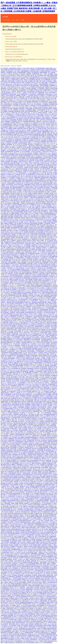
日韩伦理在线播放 (9, 185)
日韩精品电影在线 (28, 394)
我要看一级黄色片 (50, 602)
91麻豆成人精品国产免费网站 (8, 400)
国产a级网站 (30, 81)
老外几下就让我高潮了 (40, 325)
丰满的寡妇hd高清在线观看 (11, 330)
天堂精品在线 (7, 325)
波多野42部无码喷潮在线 (46, 331)
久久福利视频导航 (23, 90)
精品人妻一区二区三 (9, 297)
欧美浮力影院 (13, 341)
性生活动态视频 (41, 407)
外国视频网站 (42, 150)
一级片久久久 (3, 556)
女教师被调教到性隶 (31, 499)
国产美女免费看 (19, 146)
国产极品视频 (9, 450)
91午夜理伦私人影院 (45, 502)
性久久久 (8, 554)
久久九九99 (32, 579)
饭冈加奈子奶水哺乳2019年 (19, 406)
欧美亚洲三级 (49, 482)
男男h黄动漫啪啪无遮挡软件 (28, 475)
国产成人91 (46, 552)
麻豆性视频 (3, 378)
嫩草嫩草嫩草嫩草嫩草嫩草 (51, 634)
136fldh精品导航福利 (36, 147)
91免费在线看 (38, 121)
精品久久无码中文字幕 (25, 85)
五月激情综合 (42, 272)
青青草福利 (23, 78)
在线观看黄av (32, 371)
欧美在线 (31, 183)
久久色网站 (38, 522)
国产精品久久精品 (42, 549)
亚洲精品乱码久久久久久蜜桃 (23, 225)
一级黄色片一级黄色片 (29, 163)
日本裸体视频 (22, 255)
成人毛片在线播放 (41, 430)
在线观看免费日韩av (32, 423)
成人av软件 (43, 206)
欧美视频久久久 (30, 637)
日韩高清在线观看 (7, 509)
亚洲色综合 (29, 73)
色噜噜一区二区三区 (32, 200)
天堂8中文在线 (54, 90)
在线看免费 (44, 133)
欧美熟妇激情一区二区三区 (19, 378)
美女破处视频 (49, 206)
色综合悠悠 (26, 483)
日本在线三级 (33, 271)
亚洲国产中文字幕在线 (31, 241)
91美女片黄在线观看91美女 (12, 307)
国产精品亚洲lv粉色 (38, 637)
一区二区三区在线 (43, 373)
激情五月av (29, 595)
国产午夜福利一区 (38, 117)
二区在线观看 (17, 174)
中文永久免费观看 (37, 104)
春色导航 (49, 373)
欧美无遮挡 (44, 143)
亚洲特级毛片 (51, 506)
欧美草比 (46, 353)
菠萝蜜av (24, 360)
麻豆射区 (8, 157)
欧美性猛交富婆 (11, 140)
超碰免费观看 (45, 276)
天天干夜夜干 (49, 218)
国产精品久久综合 (17, 272)
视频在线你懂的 (32, 146)
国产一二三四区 (40, 111)
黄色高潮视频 (40, 592)
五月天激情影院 (30, 90)
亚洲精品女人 (3, 73)
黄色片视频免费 (6, 341)
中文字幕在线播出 (41, 88)
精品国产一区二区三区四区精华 (42, 381)
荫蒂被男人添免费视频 (13, 353)
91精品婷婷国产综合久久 (11, 118)
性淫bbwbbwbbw (19, 440)
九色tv (3, 85)
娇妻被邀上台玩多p (20, 252)
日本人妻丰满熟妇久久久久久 (32, 424)
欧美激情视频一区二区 (22, 166)
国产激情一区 (27, 315)
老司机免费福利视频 (44, 309)
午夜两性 (3, 80)
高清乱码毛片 (12, 130)
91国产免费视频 (32, 249)
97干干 (45, 426)
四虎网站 (21, 199)
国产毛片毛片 (41, 126)
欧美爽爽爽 (46, 311)
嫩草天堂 (41, 212)
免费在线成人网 (14, 264)
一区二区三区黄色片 (37, 143)
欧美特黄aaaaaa (29, 357)
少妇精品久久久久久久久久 (12, 299)
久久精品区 (41, 370)
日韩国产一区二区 (53, 190)
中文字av (35, 342)
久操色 (42, 295)
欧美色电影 (51, 546)
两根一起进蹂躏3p (51, 299)
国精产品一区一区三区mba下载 (20, 153)
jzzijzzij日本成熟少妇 (32, 94)
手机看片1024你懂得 (39, 569)
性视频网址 (12, 215)
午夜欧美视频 (51, 104)
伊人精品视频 (34, 607)
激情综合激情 (6, 492)
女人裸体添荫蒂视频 (41, 110)
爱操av (5, 212)
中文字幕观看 (53, 587)
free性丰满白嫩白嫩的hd (43, 167)
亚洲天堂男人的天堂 (11, 457)
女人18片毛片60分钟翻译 (8, 482)
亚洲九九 (11, 278)
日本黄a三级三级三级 (52, 129)
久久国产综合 (54, 209)
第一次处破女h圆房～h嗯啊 (25, 149)
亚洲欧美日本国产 (16, 462)
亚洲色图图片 (16, 110)
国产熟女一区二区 (37, 434)
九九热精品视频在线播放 (14, 315)
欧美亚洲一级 (11, 139)
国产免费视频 (22, 186)
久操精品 (34, 521)
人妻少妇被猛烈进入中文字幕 (38, 470)
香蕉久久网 (31, 430)
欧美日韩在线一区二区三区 (38, 529)
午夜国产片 (34, 604)
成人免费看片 (34, 318)
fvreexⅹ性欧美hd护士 (44, 103)
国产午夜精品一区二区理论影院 (19, 74)
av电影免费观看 (48, 470)
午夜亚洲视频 (36, 588)
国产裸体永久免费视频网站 (25, 404)
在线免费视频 (9, 601)
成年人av (54, 450)
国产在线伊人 (24, 455)
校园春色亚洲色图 (36, 631)
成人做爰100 (21, 236)
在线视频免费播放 (13, 542)
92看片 (9, 103)
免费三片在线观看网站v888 (12, 117)
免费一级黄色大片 (35, 150)
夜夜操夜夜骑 (3, 423)
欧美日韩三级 (54, 106)
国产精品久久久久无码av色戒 (33, 103)
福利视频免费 (9, 73)
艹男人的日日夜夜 (17, 344)
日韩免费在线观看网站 (23, 143)
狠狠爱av (9, 411)
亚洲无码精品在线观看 (7, 106)
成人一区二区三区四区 (19, 510)
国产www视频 (39, 190)
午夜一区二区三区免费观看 (13, 581)
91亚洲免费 (26, 167)
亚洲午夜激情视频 (42, 233)
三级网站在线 (44, 208)
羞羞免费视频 (8, 121)
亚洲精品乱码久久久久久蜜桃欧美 (24, 292)
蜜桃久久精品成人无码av (6, 417)
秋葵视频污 (13, 238)
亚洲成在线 (4, 522)
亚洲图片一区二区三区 (29, 213)
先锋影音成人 (37, 154)
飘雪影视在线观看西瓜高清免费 (16, 275)
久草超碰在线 (29, 396)
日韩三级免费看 (18, 604)
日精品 (53, 400)
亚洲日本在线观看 (6, 187)
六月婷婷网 (45, 427)
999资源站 (19, 620)
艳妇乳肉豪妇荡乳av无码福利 (22, 249)
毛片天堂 (26, 465)
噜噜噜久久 (19, 338)
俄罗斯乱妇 (48, 533)
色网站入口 (45, 582)
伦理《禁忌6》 (11, 572)
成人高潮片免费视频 (28, 134)
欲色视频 (2, 78)
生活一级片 (30, 594)
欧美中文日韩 (6, 279)
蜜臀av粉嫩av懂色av (19, 215)
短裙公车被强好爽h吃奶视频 (31, 111)
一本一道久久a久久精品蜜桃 (36, 113)
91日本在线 (25, 150)
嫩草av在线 (30, 192)
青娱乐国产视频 (50, 141)
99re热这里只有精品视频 (17, 205)
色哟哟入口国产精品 (51, 133)
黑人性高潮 (18, 195)
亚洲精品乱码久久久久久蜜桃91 (39, 123)
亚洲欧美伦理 (34, 506)
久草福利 (9, 251)
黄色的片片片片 (16, 608)
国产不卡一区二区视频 (36, 393)
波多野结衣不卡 (35, 391)
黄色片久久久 (8, 202)
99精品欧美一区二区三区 (36, 344)
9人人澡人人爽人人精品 (9, 137)
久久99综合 (49, 154)
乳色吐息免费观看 (34, 223)
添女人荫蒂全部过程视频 (47, 108)
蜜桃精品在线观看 (54, 75)
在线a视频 (29, 147)
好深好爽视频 (18, 269)
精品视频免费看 (28, 245)
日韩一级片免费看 (18, 223)
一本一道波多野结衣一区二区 (7, 220)
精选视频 (35, 107)
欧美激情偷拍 (43, 147)
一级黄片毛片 (49, 409)
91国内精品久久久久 (27, 584)
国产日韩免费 (40, 297)
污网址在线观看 (12, 624)
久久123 (7, 354)
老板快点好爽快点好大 (23, 162)
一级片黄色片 (53, 614)
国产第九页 (31, 177)
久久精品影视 (49, 81)
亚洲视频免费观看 (31, 635)
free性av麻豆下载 (25, 444)
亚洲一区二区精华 (29, 98)
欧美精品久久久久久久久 (16, 87)
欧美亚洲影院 (35, 348)
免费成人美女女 (29, 377)
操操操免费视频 (13, 120)
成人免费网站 (50, 140)
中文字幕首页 (44, 271)
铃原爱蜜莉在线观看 (45, 177)
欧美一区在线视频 (41, 465)
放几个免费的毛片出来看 (21, 426)
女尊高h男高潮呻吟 (6, 590)
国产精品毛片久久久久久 (50, 279)
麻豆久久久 (14, 360)
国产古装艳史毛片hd (45, 256)
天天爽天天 (36, 347)
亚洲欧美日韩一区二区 (18, 363)
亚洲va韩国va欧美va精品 (29, 350)
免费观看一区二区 (31, 536)
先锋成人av (27, 638)
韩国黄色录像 (53, 301)
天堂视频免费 (8, 228)
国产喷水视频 (3, 271)
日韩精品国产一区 (4, 150)
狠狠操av (29, 502)
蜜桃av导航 (38, 80)
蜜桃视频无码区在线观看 (35, 225)
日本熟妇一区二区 (50, 216)
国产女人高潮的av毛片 (51, 439)
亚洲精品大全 (23, 568)
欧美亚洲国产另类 (36, 420)
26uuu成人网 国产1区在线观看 (33, 262)
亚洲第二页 (40, 568)
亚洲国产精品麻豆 (11, 81)
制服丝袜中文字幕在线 (38, 90)
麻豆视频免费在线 (18, 584)
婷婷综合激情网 (42, 159)
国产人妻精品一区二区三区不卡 (24, 367)
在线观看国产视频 (28, 274)
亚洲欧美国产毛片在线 (10, 85)
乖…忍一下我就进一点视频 (41, 641)
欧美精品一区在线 (42, 584)
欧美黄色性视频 (18, 443)
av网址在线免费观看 (34, 139)
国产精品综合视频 (22, 301)
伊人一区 (52, 281)
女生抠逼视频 (28, 83)
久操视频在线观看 (41, 94)
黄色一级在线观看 (12, 83)
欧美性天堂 (25, 635)
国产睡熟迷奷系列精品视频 (10, 249)
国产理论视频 (31, 231)
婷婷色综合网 (32, 577)
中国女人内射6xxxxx (50, 225)
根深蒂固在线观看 (20, 238)
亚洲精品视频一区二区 (32, 485)
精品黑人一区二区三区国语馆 (28, 289)
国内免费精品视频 (47, 317)
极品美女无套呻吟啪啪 (23, 416)
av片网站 (11, 308)
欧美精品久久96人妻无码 (23, 578)
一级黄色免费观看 (4, 353)
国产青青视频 (45, 446)
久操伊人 (35, 430)
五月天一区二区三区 (7, 173)
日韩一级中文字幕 (20, 100)
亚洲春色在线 (7, 612)
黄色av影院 (52, 151)
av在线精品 (3, 71)
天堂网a (19, 542)
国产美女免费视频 (53, 378)
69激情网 (4, 414)
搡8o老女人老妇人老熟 (6, 387)
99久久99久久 (35, 274)
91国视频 (23, 528)
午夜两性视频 (55, 394)
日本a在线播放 (44, 140)
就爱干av (3, 243)
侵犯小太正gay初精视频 (15, 371)
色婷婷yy (13, 631)
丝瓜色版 (24, 241)
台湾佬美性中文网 (7, 410)
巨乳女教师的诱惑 (35, 73)
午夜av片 (35, 526)
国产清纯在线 (22, 110)
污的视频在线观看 (16, 203)
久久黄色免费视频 (17, 331)
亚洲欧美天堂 (46, 212)
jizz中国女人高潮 (6, 584)
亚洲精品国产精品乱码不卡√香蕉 (42, 127)
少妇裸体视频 (21, 274)
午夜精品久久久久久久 (6, 91)
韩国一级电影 (54, 196)
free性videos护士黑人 (36, 256)
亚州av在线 (26, 200)
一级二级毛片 (6, 434)
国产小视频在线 (47, 197)
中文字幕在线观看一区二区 (36, 488)
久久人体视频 (54, 430)
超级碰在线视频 (8, 567)
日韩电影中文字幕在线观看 (25, 558)
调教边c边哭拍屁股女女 (37, 463)
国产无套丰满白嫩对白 (31, 544)
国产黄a (3, 297)
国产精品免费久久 (21, 243)
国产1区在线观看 (31, 479)
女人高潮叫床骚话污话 (8, 104)
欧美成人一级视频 (35, 243)
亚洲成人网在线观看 (38, 360)
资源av (48, 143)
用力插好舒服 (52, 565)
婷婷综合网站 (42, 304)
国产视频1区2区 (25, 140)
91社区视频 (41, 264)
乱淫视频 (41, 508)
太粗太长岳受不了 (50, 186)
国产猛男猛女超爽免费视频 (39, 192)
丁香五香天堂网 (34, 473)
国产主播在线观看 (31, 160)
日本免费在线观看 (12, 426)
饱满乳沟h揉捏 (17, 311)
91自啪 (8, 533)
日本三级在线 (41, 246)
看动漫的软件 (11, 116)
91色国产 (38, 528)
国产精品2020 (7, 546)
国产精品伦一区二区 (41, 307)
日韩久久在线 (3, 299)
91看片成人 (34, 242)
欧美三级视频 (44, 321)
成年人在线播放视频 (27, 449)
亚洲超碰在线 (16, 108)
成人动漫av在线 (44, 440)
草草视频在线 (22, 492)
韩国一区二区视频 (22, 581)
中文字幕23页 (19, 360)
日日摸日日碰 (54, 419)
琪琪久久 (9, 205)
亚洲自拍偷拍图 (27, 276)
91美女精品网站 (7, 238)
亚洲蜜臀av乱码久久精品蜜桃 (21, 607)
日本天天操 (37, 597)
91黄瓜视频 (55, 558)
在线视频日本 (48, 416)
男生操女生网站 (20, 196)
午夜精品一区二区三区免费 (18, 124)
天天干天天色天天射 (9, 136)
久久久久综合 (6, 208)
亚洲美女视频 (20, 129)
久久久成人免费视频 (8, 129)
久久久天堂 (26, 177)
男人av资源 (49, 338)
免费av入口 (3, 565)
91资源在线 (39, 189)
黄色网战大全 (54, 265)
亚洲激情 (33, 404)
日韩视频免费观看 (46, 131)
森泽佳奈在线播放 (13, 196)
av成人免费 (42, 130)
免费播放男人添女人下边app (41, 144)
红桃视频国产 (18, 95)
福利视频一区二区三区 (23, 325)
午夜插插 (41, 489)
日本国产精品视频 (44, 332)
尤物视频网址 (29, 74)
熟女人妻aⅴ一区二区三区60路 (8, 269)
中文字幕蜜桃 (52, 381)
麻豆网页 (45, 222)
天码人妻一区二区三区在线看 (25, 141)
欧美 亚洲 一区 (38, 170)
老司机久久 (30, 143)
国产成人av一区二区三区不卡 (25, 463)
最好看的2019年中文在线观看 (49, 592)
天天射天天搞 (51, 84)
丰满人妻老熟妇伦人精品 (23, 281)
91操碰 (21, 256)
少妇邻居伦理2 (53, 500)
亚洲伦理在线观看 (51, 208)
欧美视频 (21, 414)
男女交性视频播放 (15, 463)
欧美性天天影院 (7, 399)
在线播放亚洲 (33, 205)
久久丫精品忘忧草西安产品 (15, 318)
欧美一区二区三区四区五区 (34, 490)
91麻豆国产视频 (10, 513)
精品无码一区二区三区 (13, 384)
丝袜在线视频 (8, 162)
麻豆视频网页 (55, 118)
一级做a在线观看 (41, 318)
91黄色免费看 (49, 638)
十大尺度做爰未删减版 (40, 351)
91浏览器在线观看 (46, 327)
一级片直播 (52, 163)
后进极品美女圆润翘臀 (44, 447)
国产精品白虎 (29, 189)
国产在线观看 (9, 324)
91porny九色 (12, 602)
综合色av (39, 292)
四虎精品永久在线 (29, 434)
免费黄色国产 (28, 318)
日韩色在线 (21, 447)
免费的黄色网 (13, 317)
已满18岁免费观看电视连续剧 (22, 556)
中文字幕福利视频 (52, 83)
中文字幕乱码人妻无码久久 (26, 308)
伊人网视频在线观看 (9, 151)
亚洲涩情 (36, 235)
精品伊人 (38, 215)
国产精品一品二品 (23, 485)
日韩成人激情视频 (30, 552)
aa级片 (26, 160)
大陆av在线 (44, 238)
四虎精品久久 (38, 253)
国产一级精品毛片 (26, 498)
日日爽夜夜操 (7, 189)
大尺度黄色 (36, 602)
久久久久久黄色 (18, 348)
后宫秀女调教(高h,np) (11, 597)
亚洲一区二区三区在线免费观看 (45, 139)
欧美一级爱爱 (33, 518)
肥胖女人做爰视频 (4, 100)
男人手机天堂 (35, 549)
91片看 (49, 562)
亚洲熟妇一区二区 (11, 357)
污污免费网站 (28, 97)
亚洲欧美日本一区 (19, 123)
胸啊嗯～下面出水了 (25, 222)
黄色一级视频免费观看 (44, 262)
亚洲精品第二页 (34, 268)
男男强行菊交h (8, 403)
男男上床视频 (6, 446)
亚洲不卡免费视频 (16, 380)
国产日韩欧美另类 (4, 477)
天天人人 (10, 578)
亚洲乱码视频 (24, 417)
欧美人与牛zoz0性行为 (15, 554)
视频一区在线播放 (30, 608)
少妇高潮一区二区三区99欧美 (19, 88)
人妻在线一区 (5, 426)
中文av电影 (3, 380)
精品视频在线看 (13, 225)
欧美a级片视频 (46, 516)
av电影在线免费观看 (12, 262)
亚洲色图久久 (45, 113)
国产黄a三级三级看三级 (33, 353)
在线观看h (33, 285)
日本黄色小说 (24, 401)
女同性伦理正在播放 (36, 321)
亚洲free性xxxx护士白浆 (36, 83)
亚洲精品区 (39, 518)
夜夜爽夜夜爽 (3, 559)
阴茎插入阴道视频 (48, 625)
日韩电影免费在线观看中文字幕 (40, 180)
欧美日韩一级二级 (19, 490)
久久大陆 (13, 146)
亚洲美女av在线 (34, 246)
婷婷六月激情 (47, 75)
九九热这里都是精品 (11, 351)
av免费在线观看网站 (11, 183)
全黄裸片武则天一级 (51, 594)
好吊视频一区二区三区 (48, 111)
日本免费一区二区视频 (20, 114)
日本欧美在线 (19, 241)
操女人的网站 (34, 176)
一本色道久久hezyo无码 (41, 242)
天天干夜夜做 (16, 231)
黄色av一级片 (17, 419)
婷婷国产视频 (32, 538)
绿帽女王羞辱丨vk (33, 222)
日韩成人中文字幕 (26, 235)
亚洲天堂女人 (43, 154)
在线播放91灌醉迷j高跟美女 (17, 529)
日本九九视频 (9, 88)
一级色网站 (24, 93)
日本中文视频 (22, 480)
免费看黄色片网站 (38, 624)
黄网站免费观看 (46, 568)
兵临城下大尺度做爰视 (51, 401)
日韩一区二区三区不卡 (13, 453)
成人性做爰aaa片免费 (13, 166)
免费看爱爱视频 (18, 140)
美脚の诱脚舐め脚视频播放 (51, 215)
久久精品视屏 (30, 95)
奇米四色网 (43, 528)
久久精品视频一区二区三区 (15, 506)
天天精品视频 (48, 137)
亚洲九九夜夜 (53, 176)
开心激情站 (5, 139)
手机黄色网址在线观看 (34, 159)
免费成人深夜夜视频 (49, 432)
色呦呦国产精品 (35, 239)
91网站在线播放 (5, 506)
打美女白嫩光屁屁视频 (16, 417)
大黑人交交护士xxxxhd (39, 630)
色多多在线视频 (17, 291)
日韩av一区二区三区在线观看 (25, 387)
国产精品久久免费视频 (31, 330)
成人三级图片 (9, 246)
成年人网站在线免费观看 (45, 169)
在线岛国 (39, 238)
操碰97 (30, 242)
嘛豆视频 (10, 321)
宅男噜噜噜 (18, 242)
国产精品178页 (37, 95)
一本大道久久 (12, 348)
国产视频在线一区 (24, 311)
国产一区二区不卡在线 (23, 411)
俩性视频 (40, 129)
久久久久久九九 (15, 173)
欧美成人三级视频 (40, 241)
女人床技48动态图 (26, 84)
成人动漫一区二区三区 (31, 116)
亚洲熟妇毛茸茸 (34, 512)
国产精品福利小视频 (13, 620)
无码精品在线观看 (14, 281)
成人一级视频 (42, 137)
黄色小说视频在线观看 (27, 321)
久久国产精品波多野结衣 (30, 203)
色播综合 (23, 337)
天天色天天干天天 (26, 233)
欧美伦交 (44, 344)
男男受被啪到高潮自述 (27, 604)
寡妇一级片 (23, 174)
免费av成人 (10, 558)
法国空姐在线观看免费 (48, 297)
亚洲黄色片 (7, 147)
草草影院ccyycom (12, 100)
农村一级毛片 (44, 253)
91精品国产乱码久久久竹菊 (27, 261)
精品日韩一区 (3, 143)
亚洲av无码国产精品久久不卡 (7, 210)
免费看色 (44, 218)
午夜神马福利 (43, 439)
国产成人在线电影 (41, 533)
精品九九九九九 (12, 169)
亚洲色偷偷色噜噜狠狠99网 (28, 630)
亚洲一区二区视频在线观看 (46, 393)
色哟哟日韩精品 (54, 274)
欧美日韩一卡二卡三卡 (15, 286)
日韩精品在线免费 (18, 304)
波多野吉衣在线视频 (20, 312)
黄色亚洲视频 (11, 111)
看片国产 (6, 535)
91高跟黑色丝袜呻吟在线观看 (44, 235)
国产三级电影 (47, 192)
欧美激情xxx (50, 545)
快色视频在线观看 (47, 90)
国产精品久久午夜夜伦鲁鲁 (37, 324)
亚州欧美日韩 (37, 368)
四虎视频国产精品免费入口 (9, 242)
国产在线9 (7, 305)
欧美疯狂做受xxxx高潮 (35, 409)
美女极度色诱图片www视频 (15, 209)
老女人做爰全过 (50, 182)
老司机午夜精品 (45, 453)
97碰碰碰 (19, 180)
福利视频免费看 (28, 282)
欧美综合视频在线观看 (39, 197)
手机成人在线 (53, 479)
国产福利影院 (36, 259)
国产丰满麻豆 (36, 377)
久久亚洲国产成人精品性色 (34, 598)
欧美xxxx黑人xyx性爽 (22, 376)
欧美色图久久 (19, 373)
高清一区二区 (7, 371)
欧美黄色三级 (30, 617)
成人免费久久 (37, 337)
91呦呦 (20, 429)
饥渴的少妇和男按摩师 (9, 218)
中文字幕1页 (41, 374)
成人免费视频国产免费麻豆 (31, 110)
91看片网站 (28, 286)
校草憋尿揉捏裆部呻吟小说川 (31, 312)
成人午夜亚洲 (37, 140)
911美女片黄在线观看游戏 (9, 640)
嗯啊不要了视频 (39, 564)
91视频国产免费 (39, 577)
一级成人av (18, 351)
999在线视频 (14, 399)
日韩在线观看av (31, 513)
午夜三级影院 (54, 328)
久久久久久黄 (52, 348)
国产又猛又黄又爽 (26, 223)
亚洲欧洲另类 (28, 176)
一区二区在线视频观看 (37, 394)
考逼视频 (23, 269)
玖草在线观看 (29, 259)
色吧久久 (16, 416)
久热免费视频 (47, 337)
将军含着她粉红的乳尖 (26, 512)
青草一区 (11, 536)
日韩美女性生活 (28, 124)
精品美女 (4, 628)
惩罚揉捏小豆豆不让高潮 (48, 608)
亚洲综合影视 (34, 292)
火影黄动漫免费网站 (36, 585)
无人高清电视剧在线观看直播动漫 (28, 121)
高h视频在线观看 (21, 384)
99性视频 (22, 213)
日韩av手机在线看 (20, 327)
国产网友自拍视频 (37, 555)
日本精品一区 (51, 113)
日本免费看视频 (53, 640)
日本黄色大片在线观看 (24, 265)
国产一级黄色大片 (49, 407)
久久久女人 (45, 607)
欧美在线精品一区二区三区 (39, 334)
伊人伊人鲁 (16, 582)
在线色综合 (7, 195)
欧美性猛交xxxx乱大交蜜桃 (7, 197)
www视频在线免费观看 (7, 617)
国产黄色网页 (3, 192)
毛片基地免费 (25, 618)
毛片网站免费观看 (8, 394)
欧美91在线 (11, 406)
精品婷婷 (8, 449)
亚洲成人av (55, 164)
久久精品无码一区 (50, 233)
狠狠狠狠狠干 (34, 88)
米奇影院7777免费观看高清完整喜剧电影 (40, 275)
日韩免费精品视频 (50, 420)
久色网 (28, 328)
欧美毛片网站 (36, 81)
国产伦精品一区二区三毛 (50, 579)
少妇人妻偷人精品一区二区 (11, 160)
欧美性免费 (10, 274)
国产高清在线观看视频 (34, 460)
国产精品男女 (18, 85)
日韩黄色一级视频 (53, 262)
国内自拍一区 (54, 416)
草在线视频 (12, 123)
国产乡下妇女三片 (7, 113)
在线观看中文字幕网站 (44, 291)
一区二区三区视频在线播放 (22, 94)
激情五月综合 (24, 637)
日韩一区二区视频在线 (11, 241)
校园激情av (47, 87)
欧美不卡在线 (34, 182)
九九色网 (34, 541)
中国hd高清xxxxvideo (7, 437)
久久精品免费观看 (35, 130)
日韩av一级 (40, 469)
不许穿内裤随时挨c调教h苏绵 (8, 409)
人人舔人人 (28, 301)
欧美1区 (34, 114)
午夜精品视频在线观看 (21, 73)
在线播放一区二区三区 (13, 127)
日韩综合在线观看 (34, 380)
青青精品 (24, 328)
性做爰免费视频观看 (25, 71)
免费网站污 (14, 235)
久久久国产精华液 (7, 562)
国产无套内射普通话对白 (8, 126)
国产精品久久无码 (42, 268)
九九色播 (20, 289)
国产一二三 (41, 391)
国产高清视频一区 (17, 151)
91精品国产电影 (29, 342)
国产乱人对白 (42, 397)
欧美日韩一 (50, 498)
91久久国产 (29, 426)
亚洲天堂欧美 (43, 120)
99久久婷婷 (23, 590)
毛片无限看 (40, 607)
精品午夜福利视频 (50, 166)
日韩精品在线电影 (50, 202)
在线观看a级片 (33, 106)
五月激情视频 (15, 143)
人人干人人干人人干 (51, 144)
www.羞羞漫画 (32, 539)
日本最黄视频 (50, 74)
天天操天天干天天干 (34, 236)
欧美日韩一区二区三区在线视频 (7, 332)
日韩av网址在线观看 (39, 232)
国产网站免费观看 (44, 368)
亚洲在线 (18, 78)
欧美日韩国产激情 (53, 544)
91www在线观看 (40, 419)
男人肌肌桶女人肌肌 (35, 137)
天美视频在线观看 (31, 440)
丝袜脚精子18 (27, 503)
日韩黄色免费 (33, 561)
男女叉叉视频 (19, 295)
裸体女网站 (17, 400)
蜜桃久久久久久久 (29, 107)
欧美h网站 (53, 223)
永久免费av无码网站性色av (41, 100)
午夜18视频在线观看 (30, 433)
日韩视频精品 (31, 140)
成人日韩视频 (13, 605)
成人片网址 (29, 208)
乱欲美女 (11, 305)
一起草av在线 (43, 556)
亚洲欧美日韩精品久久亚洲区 (17, 80)
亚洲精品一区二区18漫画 (52, 261)
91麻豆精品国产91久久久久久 (50, 374)
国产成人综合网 (16, 592)
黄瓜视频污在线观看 (37, 545)
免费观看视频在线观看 (17, 585)
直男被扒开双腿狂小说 (29, 154)
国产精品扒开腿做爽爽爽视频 (36, 558)
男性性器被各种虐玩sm (13, 150)
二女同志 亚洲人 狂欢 (17, 84)
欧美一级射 (3, 466)
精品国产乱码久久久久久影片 (21, 525)
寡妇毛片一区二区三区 (35, 480)
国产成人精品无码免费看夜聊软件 (43, 106)
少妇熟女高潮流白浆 (47, 363)
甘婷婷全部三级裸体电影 (51, 357)
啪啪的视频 (48, 476)
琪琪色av (54, 360)
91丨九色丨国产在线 (11, 574)
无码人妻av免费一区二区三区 (43, 176)
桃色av (32, 186)
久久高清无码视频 (40, 116)
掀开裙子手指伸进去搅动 (29, 523)
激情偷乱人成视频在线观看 (13, 364)
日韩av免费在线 (39, 446)
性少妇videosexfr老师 (32, 311)
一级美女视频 (18, 251)
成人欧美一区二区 (47, 278)
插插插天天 (8, 419)
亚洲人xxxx (14, 93)
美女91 (24, 529)
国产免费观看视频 (30, 535)
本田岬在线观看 (49, 120)
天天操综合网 (12, 131)
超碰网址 (33, 325)
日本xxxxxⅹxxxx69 (46, 523)
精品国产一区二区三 (31, 341)
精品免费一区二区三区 (18, 200)
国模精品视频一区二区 (51, 289)
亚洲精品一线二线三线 (9, 153)
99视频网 (6, 223)
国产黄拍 (40, 399)
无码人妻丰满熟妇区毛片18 (47, 286)
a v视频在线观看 (26, 340)
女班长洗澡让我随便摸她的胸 (18, 302)
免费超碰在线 (54, 337)
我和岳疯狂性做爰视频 (26, 338)
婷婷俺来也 (53, 562)
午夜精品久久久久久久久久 (21, 208)
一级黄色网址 (14, 91)
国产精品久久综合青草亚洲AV (7, 469)
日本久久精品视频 (4, 321)
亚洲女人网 (51, 453)
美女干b (13, 419)
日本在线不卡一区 (25, 87)
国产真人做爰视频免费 (9, 258)
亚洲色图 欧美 (46, 544)
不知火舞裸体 (25, 429)
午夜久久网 (9, 456)
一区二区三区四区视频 (11, 271)
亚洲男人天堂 (26, 172)
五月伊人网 (52, 127)
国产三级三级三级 (8, 621)
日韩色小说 (10, 74)
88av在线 (51, 275)
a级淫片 (19, 121)
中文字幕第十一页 (46, 492)
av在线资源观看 (49, 251)
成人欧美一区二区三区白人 (47, 249)
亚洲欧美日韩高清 (36, 282)
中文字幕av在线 (45, 472)
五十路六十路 (53, 143)
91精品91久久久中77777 (14, 588)
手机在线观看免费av (19, 641)
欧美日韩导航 (13, 193)
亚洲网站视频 (42, 179)
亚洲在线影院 (25, 443)
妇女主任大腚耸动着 (38, 383)
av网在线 (15, 407)
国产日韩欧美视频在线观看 (36, 276)
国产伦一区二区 (30, 104)
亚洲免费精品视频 (47, 443)
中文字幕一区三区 (14, 77)
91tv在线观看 (47, 479)
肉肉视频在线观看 (9, 532)
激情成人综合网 (10, 212)
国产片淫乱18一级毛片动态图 (43, 245)
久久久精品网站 (47, 160)
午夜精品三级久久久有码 (36, 531)
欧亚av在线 (51, 311)
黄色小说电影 (50, 173)
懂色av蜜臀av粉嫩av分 (35, 85)
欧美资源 (55, 304)
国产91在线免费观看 (38, 456)
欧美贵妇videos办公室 (45, 163)
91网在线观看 (26, 456)
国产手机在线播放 (18, 233)
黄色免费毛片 (28, 407)
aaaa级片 (7, 196)
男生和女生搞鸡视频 (47, 196)
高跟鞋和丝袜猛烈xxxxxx (6, 170)
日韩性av (5, 222)
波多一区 (21, 332)
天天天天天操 (54, 71)
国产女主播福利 (26, 533)
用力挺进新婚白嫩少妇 (7, 235)
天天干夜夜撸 (32, 87)
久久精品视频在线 (39, 371)
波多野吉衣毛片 (37, 163)
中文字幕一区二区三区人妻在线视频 (44, 205)
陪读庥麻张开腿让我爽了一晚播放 (44, 302)
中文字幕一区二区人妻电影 (49, 114)
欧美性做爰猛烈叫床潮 (52, 77)
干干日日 (5, 539)
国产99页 (25, 440)
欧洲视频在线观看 (36, 74)
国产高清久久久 (15, 617)
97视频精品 (18, 393)
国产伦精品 (11, 272)
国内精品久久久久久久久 (48, 172)
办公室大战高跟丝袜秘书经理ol (12, 236)
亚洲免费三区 (40, 510)
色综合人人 (48, 424)
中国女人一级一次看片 (50, 200)
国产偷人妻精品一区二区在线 (20, 164)
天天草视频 (55, 355)
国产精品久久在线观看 (33, 546)
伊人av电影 (13, 202)
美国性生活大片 (11, 502)
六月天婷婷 (8, 206)
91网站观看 (26, 490)
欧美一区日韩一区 (50, 315)
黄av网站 (19, 262)
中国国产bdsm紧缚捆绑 (42, 628)
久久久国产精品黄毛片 (7, 182)
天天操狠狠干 (46, 193)
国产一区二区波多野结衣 (42, 258)
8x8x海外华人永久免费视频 (10, 78)
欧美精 (45, 630)
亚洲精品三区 (42, 597)
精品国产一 (35, 252)
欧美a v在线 (3, 548)
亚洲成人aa (33, 574)
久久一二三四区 (37, 413)
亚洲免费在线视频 (41, 506)
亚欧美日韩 (25, 215)
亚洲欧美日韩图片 (51, 253)
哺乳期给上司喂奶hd (28, 212)
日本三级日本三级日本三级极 (24, 113)
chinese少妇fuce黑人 (23, 505)
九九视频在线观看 (15, 334)
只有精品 (32, 235)
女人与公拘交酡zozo (33, 297)
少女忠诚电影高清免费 (23, 231)
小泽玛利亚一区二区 (48, 116)
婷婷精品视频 (9, 380)
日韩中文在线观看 (10, 304)
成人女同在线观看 (9, 378)
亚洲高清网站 (38, 551)
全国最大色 (37, 322)
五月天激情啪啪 (21, 160)
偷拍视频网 (49, 284)
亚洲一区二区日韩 (24, 195)
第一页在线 (23, 493)
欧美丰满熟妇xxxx (11, 172)
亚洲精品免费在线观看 (17, 182)
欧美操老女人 (12, 512)
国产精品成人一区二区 (34, 370)
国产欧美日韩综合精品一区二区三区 (33, 220)
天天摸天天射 (50, 427)
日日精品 (24, 189)
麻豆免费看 (17, 472)
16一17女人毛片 (47, 126)
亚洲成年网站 (3, 597)
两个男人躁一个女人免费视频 (23, 495)
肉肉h (47, 252)
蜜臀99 (13, 420)
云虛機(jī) (22, 20)
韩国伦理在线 (31, 624)
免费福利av (44, 261)
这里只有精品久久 (14, 157)
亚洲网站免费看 (14, 422)
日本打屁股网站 (51, 258)
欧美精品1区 (36, 594)
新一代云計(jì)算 (6, 20)
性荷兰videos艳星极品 (39, 187)
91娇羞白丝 (3, 330)
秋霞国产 (17, 131)
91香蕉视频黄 (24, 262)
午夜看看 (47, 190)
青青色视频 (51, 167)
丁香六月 (36, 294)
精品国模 (26, 442)
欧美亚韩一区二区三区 (18, 555)
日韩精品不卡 (38, 208)
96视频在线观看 (4, 216)
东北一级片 (46, 348)
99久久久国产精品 (7, 388)
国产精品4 (15, 559)
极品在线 (15, 192)
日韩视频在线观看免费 (38, 363)
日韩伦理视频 (16, 104)
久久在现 (5, 149)
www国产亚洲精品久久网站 (17, 519)
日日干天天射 (50, 91)
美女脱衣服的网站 (50, 136)
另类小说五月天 (15, 411)
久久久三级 (48, 179)
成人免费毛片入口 (43, 612)
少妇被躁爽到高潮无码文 (6, 107)
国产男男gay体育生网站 (49, 232)
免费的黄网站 (25, 295)
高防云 (13, 20)
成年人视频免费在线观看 (19, 258)
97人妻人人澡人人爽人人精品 (13, 149)
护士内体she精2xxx (18, 347)
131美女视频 (42, 378)
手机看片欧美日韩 (34, 233)
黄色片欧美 (50, 440)
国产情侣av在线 (37, 186)
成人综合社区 (22, 106)
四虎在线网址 (27, 409)
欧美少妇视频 (10, 216)
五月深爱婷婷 (14, 575)
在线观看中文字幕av (48, 618)
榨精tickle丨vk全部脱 (30, 210)
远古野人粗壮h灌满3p (13, 288)
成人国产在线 (41, 239)
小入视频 (21, 322)
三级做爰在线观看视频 (43, 84)
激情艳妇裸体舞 (6, 429)
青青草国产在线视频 (6, 334)
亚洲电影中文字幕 (51, 100)
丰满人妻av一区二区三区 (28, 334)
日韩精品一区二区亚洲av (7, 298)
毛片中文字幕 (21, 117)
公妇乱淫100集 (31, 378)
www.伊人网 (24, 640)
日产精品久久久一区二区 (21, 496)
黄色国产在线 (30, 153)
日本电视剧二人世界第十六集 (8, 442)
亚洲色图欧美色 (49, 150)
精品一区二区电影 (49, 170)
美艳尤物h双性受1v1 (23, 173)
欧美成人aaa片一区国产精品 (39, 432)
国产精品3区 (22, 309)
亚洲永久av (36, 314)
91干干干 (22, 245)
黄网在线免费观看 (18, 328)
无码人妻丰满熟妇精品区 (41, 627)
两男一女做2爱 (43, 81)
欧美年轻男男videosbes (52, 607)
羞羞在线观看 (39, 621)
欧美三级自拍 (50, 236)
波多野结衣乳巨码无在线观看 (21, 169)
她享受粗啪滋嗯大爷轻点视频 (28, 567)
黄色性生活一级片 (19, 177)
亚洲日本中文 (18, 574)
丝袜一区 (35, 572)
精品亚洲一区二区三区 (30, 202)
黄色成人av (21, 627)
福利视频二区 (15, 289)
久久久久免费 (26, 363)
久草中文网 (44, 173)
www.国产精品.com (46, 121)
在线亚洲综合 (50, 255)
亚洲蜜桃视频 (40, 548)
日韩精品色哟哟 (52, 525)
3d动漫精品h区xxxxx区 (11, 268)
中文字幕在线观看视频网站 (18, 226)
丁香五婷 (39, 354)
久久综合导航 (15, 274)
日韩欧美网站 (43, 493)
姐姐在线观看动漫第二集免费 (38, 134)
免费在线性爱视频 (4, 578)
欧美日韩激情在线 (45, 266)
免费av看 (32, 197)
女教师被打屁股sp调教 (21, 91)
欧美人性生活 (54, 80)
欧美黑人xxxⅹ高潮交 (7, 444)
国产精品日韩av (47, 187)
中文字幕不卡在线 (18, 139)
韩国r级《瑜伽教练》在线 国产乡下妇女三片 (28, 354)
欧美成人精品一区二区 (40, 483)
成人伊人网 (47, 246)
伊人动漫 (42, 162)
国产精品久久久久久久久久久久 (25, 436)
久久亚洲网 (52, 526)
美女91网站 (46, 529)
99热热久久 (10, 226)
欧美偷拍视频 (20, 120)
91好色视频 (52, 523)
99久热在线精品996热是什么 (51, 272)
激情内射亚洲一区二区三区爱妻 (20, 452)
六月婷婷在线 (28, 88)
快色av (43, 190)
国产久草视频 (53, 235)
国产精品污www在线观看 (40, 166)
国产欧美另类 (44, 338)
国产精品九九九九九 (25, 136)
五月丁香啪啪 (53, 169)
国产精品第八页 (31, 443)
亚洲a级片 (38, 635)
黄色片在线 (38, 265)
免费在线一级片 (38, 218)
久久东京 (33, 248)
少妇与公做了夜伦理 (33, 172)
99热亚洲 (31, 363)
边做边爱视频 (31, 304)
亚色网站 (4, 268)
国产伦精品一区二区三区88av (15, 259)
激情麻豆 (40, 335)
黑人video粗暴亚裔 (13, 292)
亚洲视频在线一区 (11, 340)
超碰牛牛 (55, 519)
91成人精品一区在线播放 (12, 176)
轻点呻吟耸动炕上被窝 (34, 71)
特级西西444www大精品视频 (11, 243)
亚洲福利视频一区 (15, 255)
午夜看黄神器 (34, 245)
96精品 (33, 208)
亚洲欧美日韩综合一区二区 (12, 376)
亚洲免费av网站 (4, 81)
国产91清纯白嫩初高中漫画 (42, 423)
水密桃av (48, 386)
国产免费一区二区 (37, 357)
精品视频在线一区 (51, 396)
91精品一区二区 (5, 348)
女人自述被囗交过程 (10, 174)
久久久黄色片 (18, 130)
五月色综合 (48, 98)
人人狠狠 (31, 238)
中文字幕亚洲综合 (26, 621)
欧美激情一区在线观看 (33, 193)
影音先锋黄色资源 (38, 453)
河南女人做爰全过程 (20, 268)
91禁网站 (5, 103)
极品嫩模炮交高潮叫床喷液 (29, 232)
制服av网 (26, 80)
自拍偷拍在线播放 (25, 500)
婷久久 (53, 470)
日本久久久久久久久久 (41, 561)
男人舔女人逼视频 (7, 90)
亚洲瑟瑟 (47, 88)
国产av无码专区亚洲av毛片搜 (14, 569)
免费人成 (16, 587)
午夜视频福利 (36, 153)
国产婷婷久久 (6, 365)
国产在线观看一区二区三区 (18, 134)
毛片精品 (33, 127)
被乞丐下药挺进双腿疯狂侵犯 (47, 228)
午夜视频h (40, 427)
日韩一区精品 (18, 433)
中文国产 (38, 120)
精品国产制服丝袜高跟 (35, 498)
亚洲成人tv (31, 456)
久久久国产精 (49, 159)
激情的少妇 (22, 315)
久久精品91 (27, 269)
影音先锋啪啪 (40, 311)
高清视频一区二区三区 (49, 130)
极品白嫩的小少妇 (25, 467)
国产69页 (33, 446)
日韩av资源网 (38, 539)
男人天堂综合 (19, 498)
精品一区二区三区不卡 (43, 77)
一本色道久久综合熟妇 (45, 635)
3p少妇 (16, 116)
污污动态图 (28, 157)
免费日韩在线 (6, 131)
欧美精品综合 (36, 562)
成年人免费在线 (21, 437)
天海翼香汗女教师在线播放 (30, 528)
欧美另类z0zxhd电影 (20, 83)
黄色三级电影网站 (49, 134)
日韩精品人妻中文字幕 (40, 614)
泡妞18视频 (42, 499)
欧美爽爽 (15, 129)
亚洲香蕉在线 (31, 295)
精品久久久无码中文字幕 (30, 255)
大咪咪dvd (47, 538)
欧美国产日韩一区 (41, 200)
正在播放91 (23, 318)
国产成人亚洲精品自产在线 (12, 301)
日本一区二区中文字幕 (52, 282)
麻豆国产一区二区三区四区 (34, 162)
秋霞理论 (9, 422)
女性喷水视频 (30, 264)
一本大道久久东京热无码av (36, 151)
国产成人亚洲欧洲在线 (26, 182)
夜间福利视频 (21, 575)
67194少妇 (6, 315)
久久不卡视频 (22, 126)
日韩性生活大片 (43, 322)
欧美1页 (55, 141)
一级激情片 (36, 179)
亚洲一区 (48, 486)
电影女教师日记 (24, 351)
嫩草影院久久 (25, 146)
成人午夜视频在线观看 (30, 174)
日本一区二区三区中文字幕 (41, 255)
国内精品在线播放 (39, 146)
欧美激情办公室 (46, 508)
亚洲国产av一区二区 (43, 314)
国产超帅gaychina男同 (9, 232)
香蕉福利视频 (24, 585)
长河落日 (53, 160)
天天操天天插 (26, 118)
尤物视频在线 (39, 248)
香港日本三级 (29, 335)
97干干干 (45, 433)
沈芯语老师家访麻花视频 (48, 229)
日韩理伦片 (22, 488)
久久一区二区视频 (41, 252)
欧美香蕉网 (38, 118)
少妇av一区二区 (34, 315)
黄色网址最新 (48, 376)
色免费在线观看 (37, 177)
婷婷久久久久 (24, 595)
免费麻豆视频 (22, 97)
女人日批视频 (9, 585)
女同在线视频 (42, 319)
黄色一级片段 (11, 233)
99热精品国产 (17, 256)
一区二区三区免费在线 (49, 241)
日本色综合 (13, 410)
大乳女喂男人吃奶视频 (12, 180)
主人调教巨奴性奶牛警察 (38, 317)
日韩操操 (39, 131)
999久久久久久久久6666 (41, 195)
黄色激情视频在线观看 (10, 133)
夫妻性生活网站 (42, 274)
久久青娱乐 (27, 236)
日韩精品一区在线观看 (21, 202)
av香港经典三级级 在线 (11, 383)
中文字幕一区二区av (35, 476)
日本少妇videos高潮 (15, 387)
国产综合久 (4, 172)
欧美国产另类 (32, 265)
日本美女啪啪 (43, 186)
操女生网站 (7, 225)
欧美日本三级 (37, 452)
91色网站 (15, 450)
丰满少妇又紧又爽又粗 (10, 95)
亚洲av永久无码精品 (17, 246)
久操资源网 (55, 108)
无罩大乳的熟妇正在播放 (20, 248)
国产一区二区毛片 (25, 331)
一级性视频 (22, 203)
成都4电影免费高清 (42, 136)
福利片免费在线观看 (43, 236)
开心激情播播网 (43, 436)
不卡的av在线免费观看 (30, 78)
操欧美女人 (16, 97)
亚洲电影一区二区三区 (14, 282)
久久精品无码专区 (16, 394)
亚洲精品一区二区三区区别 (29, 100)
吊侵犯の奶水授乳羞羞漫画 (28, 347)
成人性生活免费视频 (26, 151)
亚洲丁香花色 (16, 220)
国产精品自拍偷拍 (15, 90)
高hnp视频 (39, 271)
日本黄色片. (52, 455)
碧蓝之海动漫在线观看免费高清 (17, 187)
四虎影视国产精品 (47, 78)
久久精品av (35, 264)
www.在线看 (18, 147)
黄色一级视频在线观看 (52, 536)
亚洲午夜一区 (8, 80)
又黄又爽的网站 (14, 121)
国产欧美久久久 (5, 179)
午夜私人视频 (13, 163)
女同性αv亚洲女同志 (37, 98)
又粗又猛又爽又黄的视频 (46, 265)
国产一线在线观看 (52, 73)
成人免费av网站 (54, 78)
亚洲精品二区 (51, 368)
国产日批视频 (44, 387)
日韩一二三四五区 (44, 74)
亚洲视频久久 (50, 600)
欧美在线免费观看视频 (36, 149)
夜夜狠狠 (3, 305)
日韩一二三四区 (7, 87)
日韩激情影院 (44, 545)
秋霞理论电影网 (26, 466)
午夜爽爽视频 (16, 414)
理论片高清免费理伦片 (16, 444)
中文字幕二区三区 (49, 305)
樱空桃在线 (26, 133)
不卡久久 (43, 170)
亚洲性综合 (27, 106)
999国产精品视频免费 (44, 361)
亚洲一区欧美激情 (46, 124)
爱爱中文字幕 (38, 203)
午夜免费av (8, 367)
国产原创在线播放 (53, 568)
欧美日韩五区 (18, 512)
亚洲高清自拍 (29, 529)
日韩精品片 (3, 302)
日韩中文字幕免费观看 (9, 164)
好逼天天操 (55, 242)
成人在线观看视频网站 (5, 193)
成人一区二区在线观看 (26, 246)
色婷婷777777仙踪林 (20, 624)
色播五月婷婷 (24, 610)
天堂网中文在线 (14, 113)
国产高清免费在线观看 (7, 261)
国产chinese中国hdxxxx (18, 305)
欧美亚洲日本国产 (42, 424)
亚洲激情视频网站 (50, 268)
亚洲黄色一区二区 (39, 443)
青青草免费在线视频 (37, 209)
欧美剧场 (33, 185)
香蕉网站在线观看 (39, 285)
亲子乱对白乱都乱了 (45, 522)
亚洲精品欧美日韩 (23, 131)
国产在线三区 (28, 515)
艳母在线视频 (25, 297)
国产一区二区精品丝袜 (41, 216)
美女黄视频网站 (52, 85)
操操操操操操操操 (23, 522)
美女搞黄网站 (13, 189)
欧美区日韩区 (53, 121)
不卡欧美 (49, 400)
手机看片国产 (37, 169)
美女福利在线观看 (48, 450)
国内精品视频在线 (8, 93)
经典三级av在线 (18, 159)
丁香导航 (28, 518)
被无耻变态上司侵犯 (25, 218)
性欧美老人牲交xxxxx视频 (21, 341)
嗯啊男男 (5, 340)
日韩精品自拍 (50, 242)
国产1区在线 (32, 218)
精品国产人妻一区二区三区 (22, 193)
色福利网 (12, 291)
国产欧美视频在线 (30, 453)
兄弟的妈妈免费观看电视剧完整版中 (25, 521)
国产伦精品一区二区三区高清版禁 (24, 101)
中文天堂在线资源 (37, 266)
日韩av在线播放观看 (36, 477)
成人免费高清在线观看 (32, 229)
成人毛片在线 (45, 156)
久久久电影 (34, 307)
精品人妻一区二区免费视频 (8, 614)
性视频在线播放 (35, 101)
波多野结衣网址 (4, 331)
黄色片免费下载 (28, 420)
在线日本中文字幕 (6, 610)
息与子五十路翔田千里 (47, 429)
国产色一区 (4, 413)
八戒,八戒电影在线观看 (23, 299)
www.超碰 (18, 611)
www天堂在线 (5, 83)
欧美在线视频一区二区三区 (37, 124)
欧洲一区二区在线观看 (23, 77)
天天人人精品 (25, 304)
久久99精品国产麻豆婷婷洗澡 (45, 71)
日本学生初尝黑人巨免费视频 (19, 210)
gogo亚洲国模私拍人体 (13, 350)
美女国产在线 (27, 571)
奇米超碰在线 (29, 542)
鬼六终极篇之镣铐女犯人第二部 (48, 203)
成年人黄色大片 (14, 229)
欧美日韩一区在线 (44, 97)
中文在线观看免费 (32, 80)
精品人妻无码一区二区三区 (13, 627)
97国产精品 (9, 98)
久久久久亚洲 (43, 220)
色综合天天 (19, 93)
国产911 (44, 335)
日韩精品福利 (16, 516)
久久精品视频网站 (21, 407)
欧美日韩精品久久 (39, 519)
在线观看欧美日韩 (8, 479)
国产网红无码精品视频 (6, 77)
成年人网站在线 (20, 118)
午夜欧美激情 (11, 284)
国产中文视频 (43, 225)
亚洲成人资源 (12, 365)
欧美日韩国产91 (22, 108)
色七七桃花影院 (36, 612)
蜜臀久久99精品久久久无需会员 (24, 75)
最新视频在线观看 (48, 499)
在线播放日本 (40, 193)
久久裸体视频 (20, 449)
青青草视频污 (29, 477)
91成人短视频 (41, 101)
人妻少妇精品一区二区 (28, 123)
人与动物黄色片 (12, 312)
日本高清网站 (9, 231)
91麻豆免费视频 (52, 93)
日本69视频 (40, 492)
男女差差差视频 (21, 127)
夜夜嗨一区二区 (4, 384)
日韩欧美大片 (13, 393)
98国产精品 (17, 602)
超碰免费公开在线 (32, 551)
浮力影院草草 (47, 239)
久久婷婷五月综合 (46, 151)
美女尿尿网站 (6, 259)
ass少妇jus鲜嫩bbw (17, 390)
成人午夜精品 (31, 169)
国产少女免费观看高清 (9, 472)
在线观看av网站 (5, 443)
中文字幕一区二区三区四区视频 (50, 219)
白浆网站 (29, 150)
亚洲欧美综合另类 (20, 361)
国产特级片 (11, 545)
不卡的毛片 (29, 472)
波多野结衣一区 (45, 269)
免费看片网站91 (16, 413)
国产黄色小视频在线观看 (35, 340)
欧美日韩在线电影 (25, 625)
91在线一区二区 (14, 388)
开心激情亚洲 (42, 259)
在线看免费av (28, 406)
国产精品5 (48, 342)
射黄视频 (34, 189)
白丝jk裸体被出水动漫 (16, 455)
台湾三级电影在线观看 (39, 219)
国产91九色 (23, 433)
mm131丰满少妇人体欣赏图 (41, 442)
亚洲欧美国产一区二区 (9, 390)
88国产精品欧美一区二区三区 (7, 110)
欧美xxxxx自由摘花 (15, 480)
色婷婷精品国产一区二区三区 (29, 519)
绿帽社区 (8, 605)
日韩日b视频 (10, 413)
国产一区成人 (14, 509)
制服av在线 (50, 271)
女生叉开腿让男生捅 (37, 108)
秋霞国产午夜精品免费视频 (25, 156)
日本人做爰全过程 (33, 533)
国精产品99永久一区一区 (40, 574)
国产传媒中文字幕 (39, 78)
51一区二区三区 (11, 347)
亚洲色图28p (13, 206)
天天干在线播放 (49, 95)
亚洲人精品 (31, 179)
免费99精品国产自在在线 (19, 111)
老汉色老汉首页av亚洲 (32, 288)
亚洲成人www (9, 430)
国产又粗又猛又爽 (17, 278)
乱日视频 (41, 213)
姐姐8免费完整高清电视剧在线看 (26, 602)
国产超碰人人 (24, 95)
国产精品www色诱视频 (23, 427)
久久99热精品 (46, 456)
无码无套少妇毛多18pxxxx (12, 548)
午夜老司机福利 (52, 552)
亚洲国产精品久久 (35, 301)
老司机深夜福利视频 (24, 371)
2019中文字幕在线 (44, 404)
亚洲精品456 (49, 147)
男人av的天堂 (14, 562)
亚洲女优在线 (28, 243)
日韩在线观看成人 (53, 149)
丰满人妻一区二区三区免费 (11, 319)
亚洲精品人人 (27, 197)
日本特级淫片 (21, 350)
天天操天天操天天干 (51, 238)
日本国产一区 (52, 341)
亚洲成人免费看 (45, 83)
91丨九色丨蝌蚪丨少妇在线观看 (34, 206)
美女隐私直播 (16, 558)
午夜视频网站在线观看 (16, 549)
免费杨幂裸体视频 (12, 295)
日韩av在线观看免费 (31, 91)
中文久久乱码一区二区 (37, 384)
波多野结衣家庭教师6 (18, 294)
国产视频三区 (51, 404)
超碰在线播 (53, 179)
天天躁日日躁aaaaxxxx (49, 94)
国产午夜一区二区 (45, 488)
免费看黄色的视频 (39, 516)
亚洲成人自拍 (9, 466)
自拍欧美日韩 (43, 542)
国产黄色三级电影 (23, 104)
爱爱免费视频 (46, 548)
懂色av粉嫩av (44, 400)
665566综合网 (18, 183)
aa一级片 (46, 506)
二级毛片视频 (42, 376)
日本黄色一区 (43, 420)
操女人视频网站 (16, 488)
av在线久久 (26, 216)
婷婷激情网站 (18, 526)
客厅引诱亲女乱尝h (15, 156)
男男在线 (17, 253)
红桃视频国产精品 (24, 634)
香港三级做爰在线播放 (26, 278)
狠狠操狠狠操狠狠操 (50, 617)
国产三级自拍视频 (15, 199)
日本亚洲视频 (51, 156)
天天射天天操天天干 (5, 120)
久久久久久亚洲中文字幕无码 (16, 103)
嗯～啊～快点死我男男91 (32, 131)
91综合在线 (8, 519)
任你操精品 (43, 631)
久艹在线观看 (28, 127)
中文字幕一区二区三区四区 (28, 199)
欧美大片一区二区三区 (45, 585)
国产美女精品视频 (9, 508)
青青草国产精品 (19, 266)
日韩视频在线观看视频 (14, 354)
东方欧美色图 (37, 199)
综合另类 (47, 93)
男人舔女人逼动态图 (30, 337)
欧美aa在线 (6, 512)
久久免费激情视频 (36, 426)
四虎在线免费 (49, 588)
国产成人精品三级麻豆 (29, 117)
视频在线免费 (7, 163)
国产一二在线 (23, 286)
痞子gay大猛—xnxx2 (21, 298)
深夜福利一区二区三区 (33, 634)
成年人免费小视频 (53, 386)
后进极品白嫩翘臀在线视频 (49, 489)
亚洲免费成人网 (17, 469)
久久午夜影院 (16, 522)
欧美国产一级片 (4, 357)
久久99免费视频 (45, 104)
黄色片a (42, 388)
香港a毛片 (18, 500)
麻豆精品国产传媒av (38, 513)
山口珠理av (12, 195)
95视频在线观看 (5, 322)
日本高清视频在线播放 (11, 556)
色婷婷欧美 (27, 302)
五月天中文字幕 (35, 584)
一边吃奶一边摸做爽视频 (33, 299)
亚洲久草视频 (32, 118)
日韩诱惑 (35, 238)
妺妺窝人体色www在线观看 (8, 97)
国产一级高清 (17, 71)
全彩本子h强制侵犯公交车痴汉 (9, 623)
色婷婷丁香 (49, 436)
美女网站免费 (5, 551)
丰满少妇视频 (14, 403)
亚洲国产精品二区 (37, 400)
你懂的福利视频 (40, 164)
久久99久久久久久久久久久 (12, 370)
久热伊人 (25, 103)
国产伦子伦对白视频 (26, 620)
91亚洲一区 (12, 433)
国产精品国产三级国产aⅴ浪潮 (29, 120)
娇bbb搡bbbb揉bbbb (14, 429)
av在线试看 (23, 542)
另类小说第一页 (32, 618)
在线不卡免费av (22, 377)
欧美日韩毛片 (40, 312)
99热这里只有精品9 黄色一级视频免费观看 (36, 93)
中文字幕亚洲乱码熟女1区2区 (24, 388)
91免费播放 (3, 420)
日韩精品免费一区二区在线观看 (31, 126)
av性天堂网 (28, 393)
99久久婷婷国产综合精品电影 (49, 312)
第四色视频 (40, 315)
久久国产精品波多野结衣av (29, 509)
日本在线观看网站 (20, 355)
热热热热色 (44, 459)
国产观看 (45, 91)
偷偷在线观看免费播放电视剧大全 (31, 196)
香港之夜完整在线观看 (48, 183)
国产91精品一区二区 (16, 98)
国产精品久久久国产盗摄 (7, 108)
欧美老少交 (48, 274)
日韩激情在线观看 (32, 627)
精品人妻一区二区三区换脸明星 (37, 75)
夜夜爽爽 (30, 444)
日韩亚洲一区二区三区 (17, 321)
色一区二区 (54, 284)
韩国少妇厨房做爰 (30, 360)
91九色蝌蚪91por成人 (10, 248)
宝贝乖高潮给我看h (46, 539)
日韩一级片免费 (28, 114)
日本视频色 (29, 130)
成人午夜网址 (39, 156)
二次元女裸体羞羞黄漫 (50, 452)
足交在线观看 (51, 276)
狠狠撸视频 (44, 463)
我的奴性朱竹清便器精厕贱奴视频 (39, 449)
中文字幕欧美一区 (42, 602)
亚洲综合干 (38, 341)
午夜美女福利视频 (41, 251)
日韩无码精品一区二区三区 (11, 579)
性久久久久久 (40, 222)
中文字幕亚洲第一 (22, 587)
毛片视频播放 (5, 111)
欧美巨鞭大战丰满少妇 (48, 285)
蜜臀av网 (19, 116)
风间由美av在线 (23, 472)
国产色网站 (44, 129)
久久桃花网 (19, 192)
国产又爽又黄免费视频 (33, 77)
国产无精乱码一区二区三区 (14, 638)
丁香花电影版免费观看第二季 (50, 213)
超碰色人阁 (3, 641)
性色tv (12, 309)
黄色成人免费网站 (31, 166)
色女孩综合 (43, 509)
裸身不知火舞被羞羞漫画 (30, 614)
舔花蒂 (19, 176)
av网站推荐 (27, 447)
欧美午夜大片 (16, 508)
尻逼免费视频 (40, 485)
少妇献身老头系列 (39, 91)
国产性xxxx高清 (9, 84)
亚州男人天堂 (17, 137)
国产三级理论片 (31, 170)
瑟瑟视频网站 (22, 253)
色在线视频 (4, 347)
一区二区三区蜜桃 (4, 166)
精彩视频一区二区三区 (22, 319)
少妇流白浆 (37, 213)
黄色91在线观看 (19, 206)
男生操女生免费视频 (39, 160)
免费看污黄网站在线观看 (47, 473)
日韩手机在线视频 (29, 279)
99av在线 (26, 624)
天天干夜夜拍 (25, 192)
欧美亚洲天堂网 (24, 532)
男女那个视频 (47, 578)
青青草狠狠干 (32, 569)
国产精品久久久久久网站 (32, 251)
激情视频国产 (25, 294)
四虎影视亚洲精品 (34, 355)
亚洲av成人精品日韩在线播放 (35, 578)
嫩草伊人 (15, 298)
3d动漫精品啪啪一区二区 (11, 144)
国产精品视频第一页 (14, 447)
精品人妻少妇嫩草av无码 (12, 539)
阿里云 (17, 20)
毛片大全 (31, 136)
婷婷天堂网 (23, 98)
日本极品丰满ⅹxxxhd (7, 213)
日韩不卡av (24, 130)
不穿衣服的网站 (47, 223)
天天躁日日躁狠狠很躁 (14, 485)
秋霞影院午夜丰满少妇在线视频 (21, 513)
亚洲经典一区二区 (38, 643)
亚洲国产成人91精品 (48, 162)
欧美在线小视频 (13, 94)
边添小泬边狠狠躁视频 (46, 80)
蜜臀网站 (48, 344)
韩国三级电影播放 (50, 495)
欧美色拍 (13, 251)
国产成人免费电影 (54, 539)
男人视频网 (24, 259)
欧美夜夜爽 (29, 446)
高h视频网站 (3, 500)
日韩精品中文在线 (25, 159)
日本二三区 (5, 496)
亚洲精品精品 (28, 248)
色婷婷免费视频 (12, 154)
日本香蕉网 (15, 578)
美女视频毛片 (11, 223)
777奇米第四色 (37, 633)
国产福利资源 (9, 192)
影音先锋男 (31, 294)
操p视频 (5, 229)
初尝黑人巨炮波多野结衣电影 (47, 466)
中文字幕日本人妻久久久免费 (21, 81)
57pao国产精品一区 (20, 317)
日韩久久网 (49, 355)
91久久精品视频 (15, 106)
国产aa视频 (16, 126)
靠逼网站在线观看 (36, 542)
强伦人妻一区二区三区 (19, 409)
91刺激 (43, 98)
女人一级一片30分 (15, 107)
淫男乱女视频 (54, 288)
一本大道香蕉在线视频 (50, 308)
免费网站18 (41, 552)
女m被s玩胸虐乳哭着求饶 (50, 597)
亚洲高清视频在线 (45, 149)
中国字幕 (15, 73)
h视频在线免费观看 (43, 73)
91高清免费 (3, 367)
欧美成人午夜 (6, 602)
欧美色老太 (24, 116)
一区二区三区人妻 (37, 591)
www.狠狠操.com (44, 358)
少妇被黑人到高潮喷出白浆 (35, 331)
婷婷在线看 (36, 136)
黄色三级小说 (22, 282)
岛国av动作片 (42, 437)
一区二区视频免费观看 (21, 383)
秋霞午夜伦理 (5, 154)
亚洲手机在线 (49, 180)
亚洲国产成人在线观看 (28, 129)
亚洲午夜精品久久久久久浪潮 (37, 278)
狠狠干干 (53, 126)
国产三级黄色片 (20, 167)
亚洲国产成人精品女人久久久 (45, 153)
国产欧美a (40, 172)
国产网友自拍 (30, 432)
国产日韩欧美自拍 (7, 156)
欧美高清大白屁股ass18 (17, 479)
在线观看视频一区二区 (10, 114)
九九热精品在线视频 (21, 285)
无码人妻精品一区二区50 (49, 174)
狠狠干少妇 (52, 361)
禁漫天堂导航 (49, 322)
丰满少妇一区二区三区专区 (20, 219)
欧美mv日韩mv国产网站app (31, 628)
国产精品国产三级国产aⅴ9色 (9, 190)
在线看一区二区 (48, 259)
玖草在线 (33, 157)
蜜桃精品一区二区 (20, 163)
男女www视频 (53, 98)
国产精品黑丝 (19, 189)
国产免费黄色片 (35, 373)
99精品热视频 (16, 374)
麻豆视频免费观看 (6, 552)
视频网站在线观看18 (16, 213)
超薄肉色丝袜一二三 (23, 536)
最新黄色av (7, 393)
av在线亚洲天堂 (50, 551)
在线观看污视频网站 (47, 360)
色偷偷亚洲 (40, 196)
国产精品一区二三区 (49, 101)
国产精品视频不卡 (19, 190)
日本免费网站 (12, 177)
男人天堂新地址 (46, 383)
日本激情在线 (9, 420)
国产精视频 (36, 457)
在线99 (43, 535)
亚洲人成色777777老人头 (7, 407)
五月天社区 (45, 624)
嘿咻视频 (37, 416)
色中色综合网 (16, 430)
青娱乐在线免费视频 (44, 85)
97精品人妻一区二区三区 (31, 164)
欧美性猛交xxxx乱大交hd (9, 607)
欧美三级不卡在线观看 (34, 167)
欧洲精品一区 (8, 199)
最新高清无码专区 (53, 319)
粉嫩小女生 (25, 206)
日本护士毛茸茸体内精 (42, 182)
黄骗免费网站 (17, 345)
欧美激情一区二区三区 (33, 364)
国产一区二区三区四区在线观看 (48, 531)
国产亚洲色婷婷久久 (10, 71)
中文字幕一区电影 (51, 314)
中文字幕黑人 (17, 483)
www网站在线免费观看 (12, 495)
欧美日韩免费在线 (32, 605)
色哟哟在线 (9, 143)
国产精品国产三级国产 (18, 216)
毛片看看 (16, 427)
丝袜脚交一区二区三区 (27, 459)
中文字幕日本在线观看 (34, 508)
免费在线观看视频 (45, 341)
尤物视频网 (28, 307)
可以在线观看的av (15, 162)
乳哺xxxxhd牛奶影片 (34, 84)
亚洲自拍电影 (11, 587)
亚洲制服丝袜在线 (39, 157)
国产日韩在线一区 (13, 179)
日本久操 (53, 205)
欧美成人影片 (12, 253)
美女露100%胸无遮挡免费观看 (10, 518)
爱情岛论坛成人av (30, 219)
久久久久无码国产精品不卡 (11, 75)
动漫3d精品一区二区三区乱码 (49, 264)
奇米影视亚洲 (46, 391)
